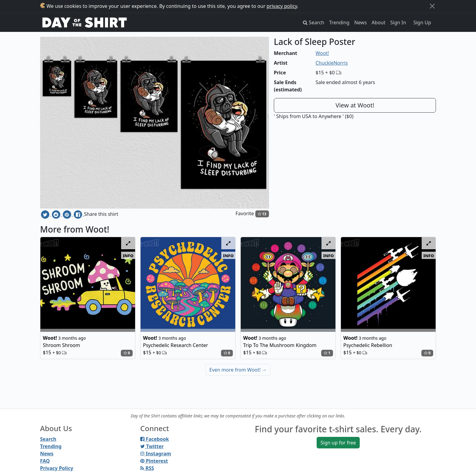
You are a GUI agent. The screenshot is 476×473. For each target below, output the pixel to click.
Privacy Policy (57, 468)
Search (48, 439)
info (128, 255)
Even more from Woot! (238, 370)
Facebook (155, 439)
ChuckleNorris (332, 63)
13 (262, 214)
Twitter (152, 446)
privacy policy (282, 6)
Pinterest (154, 461)
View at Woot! (355, 105)
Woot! (322, 53)
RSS (147, 468)
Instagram (156, 454)
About (378, 22)
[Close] (432, 6)
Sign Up (422, 22)
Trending (339, 22)
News (360, 22)
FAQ (45, 461)
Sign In (398, 22)
